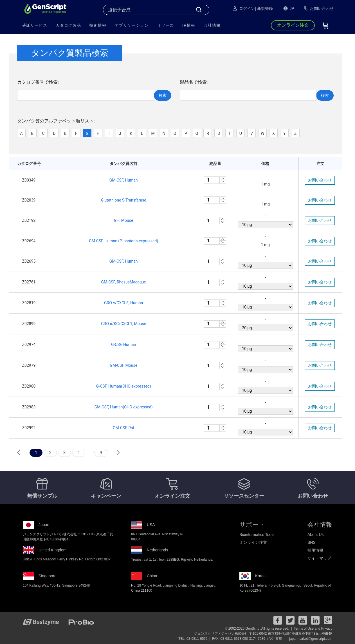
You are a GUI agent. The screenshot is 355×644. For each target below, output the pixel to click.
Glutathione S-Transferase (124, 200)
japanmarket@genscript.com (311, 639)
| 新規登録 (264, 8)
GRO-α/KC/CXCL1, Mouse (123, 324)
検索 (163, 95)
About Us (316, 535)
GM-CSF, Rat (123, 428)
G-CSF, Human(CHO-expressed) (124, 386)
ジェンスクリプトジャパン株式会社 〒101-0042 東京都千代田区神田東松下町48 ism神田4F (263, 634)
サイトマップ (319, 558)
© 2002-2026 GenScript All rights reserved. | (259, 629)
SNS (312, 542)
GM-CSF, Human (124, 180)
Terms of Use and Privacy (313, 629)
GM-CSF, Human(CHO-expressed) (124, 407)
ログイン (243, 8)
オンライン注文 (253, 542)
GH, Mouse (123, 220)
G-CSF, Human (124, 345)
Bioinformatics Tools (257, 535)
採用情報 (315, 550)
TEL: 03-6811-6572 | (195, 639)
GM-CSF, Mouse (123, 365)
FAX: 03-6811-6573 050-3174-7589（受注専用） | (250, 639)
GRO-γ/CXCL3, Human (123, 303)
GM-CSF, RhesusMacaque (124, 282)
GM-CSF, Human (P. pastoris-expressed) (123, 241)
